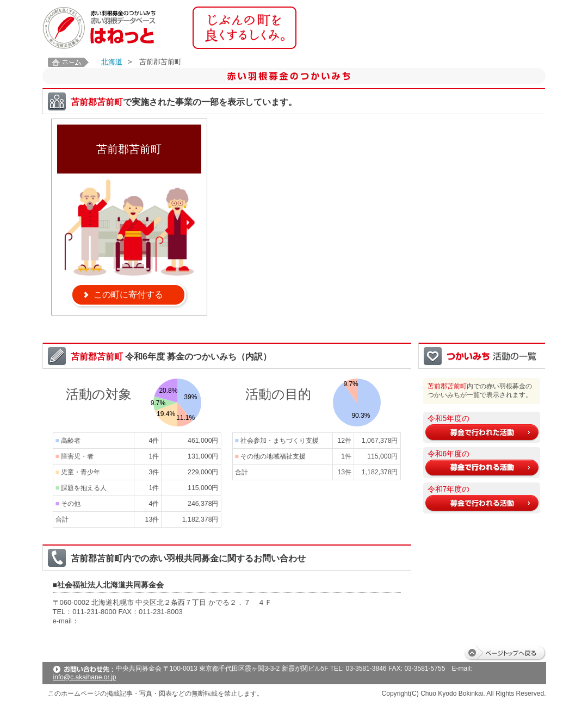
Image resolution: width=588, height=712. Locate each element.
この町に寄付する (128, 295)
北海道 (112, 62)
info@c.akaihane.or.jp (85, 677)
